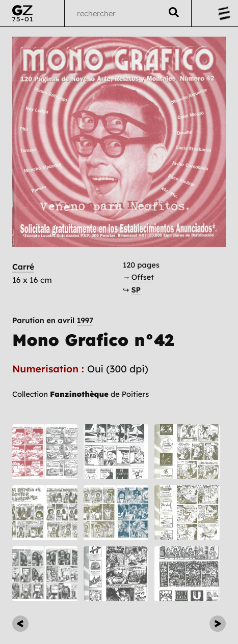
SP (136, 290)
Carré (23, 267)
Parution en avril (53, 321)
